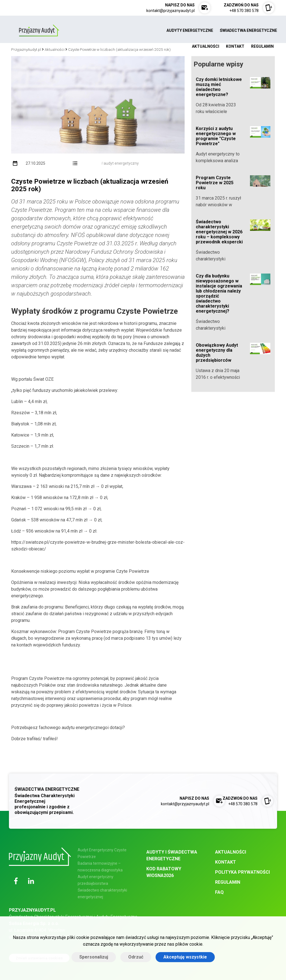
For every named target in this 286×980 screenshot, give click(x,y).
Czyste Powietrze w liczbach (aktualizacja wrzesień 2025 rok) (90, 185)
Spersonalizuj (94, 957)
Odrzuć (136, 957)
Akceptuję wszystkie (185, 957)
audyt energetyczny (121, 163)
